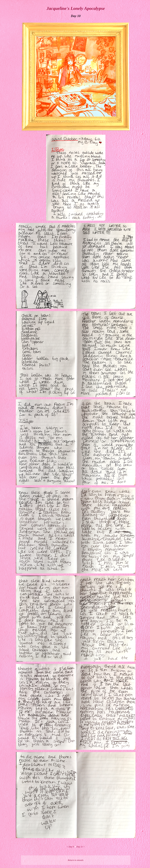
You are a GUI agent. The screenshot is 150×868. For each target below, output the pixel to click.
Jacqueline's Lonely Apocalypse (76, 8)
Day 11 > (81, 847)
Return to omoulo (76, 860)
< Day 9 (70, 847)
